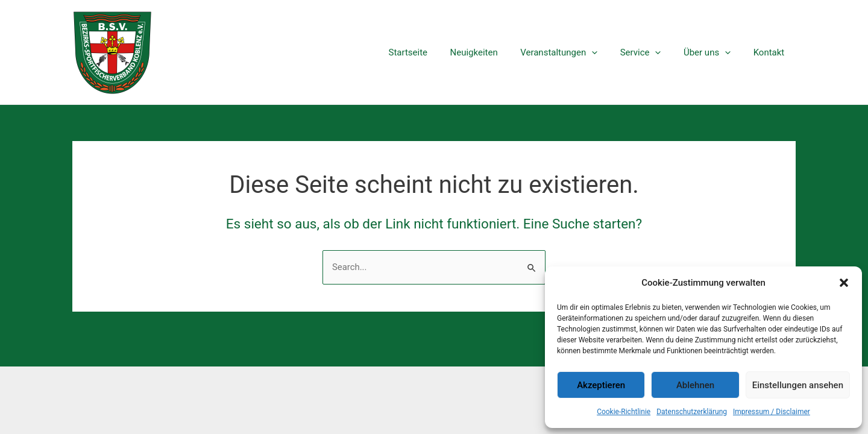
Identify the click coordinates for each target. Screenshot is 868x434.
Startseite (433, 52)
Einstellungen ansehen (798, 385)
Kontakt (771, 52)
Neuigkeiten (494, 52)
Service (652, 52)
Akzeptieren (601, 385)
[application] (607, 52)
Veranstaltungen (574, 52)
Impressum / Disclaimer (772, 412)
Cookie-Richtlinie (624, 412)
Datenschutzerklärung (692, 412)
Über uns (714, 52)
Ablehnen (695, 385)
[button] (844, 283)
